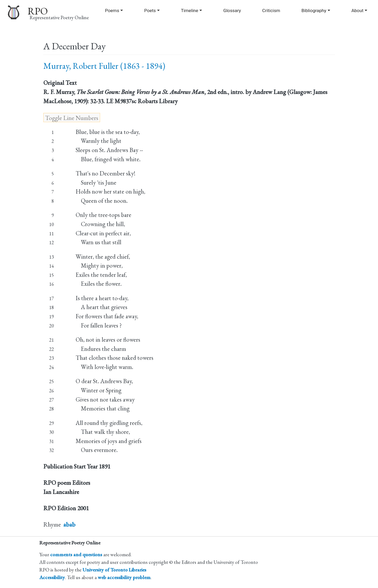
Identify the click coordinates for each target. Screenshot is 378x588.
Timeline (190, 11)
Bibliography (314, 11)
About (358, 11)
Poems (112, 11)
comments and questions (76, 555)
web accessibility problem (124, 577)
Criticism (271, 11)
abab (69, 524)
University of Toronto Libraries (114, 570)
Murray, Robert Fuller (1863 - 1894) (104, 66)
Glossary (232, 11)
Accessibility (52, 577)
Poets (150, 11)
